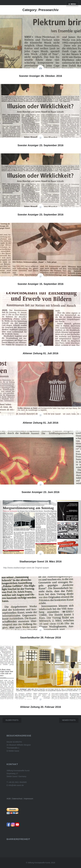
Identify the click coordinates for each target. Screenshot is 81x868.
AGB (9, 799)
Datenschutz (17, 799)
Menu (73, 4)
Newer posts (69, 720)
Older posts (12, 720)
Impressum (28, 799)
